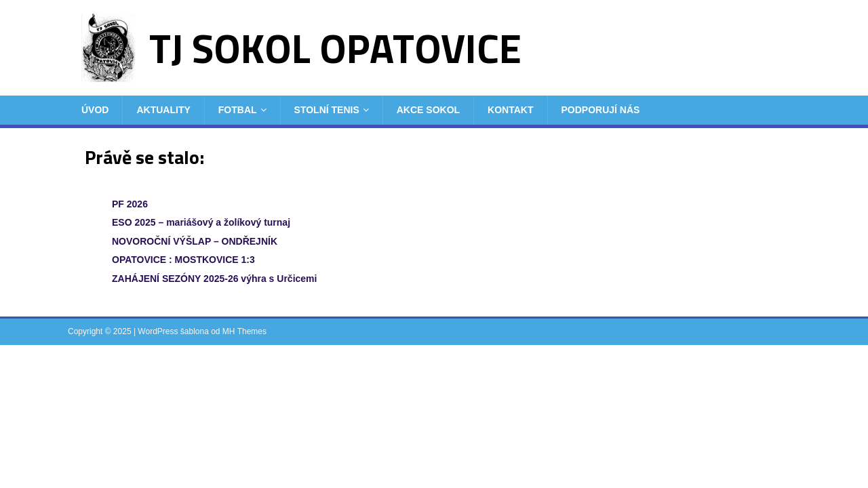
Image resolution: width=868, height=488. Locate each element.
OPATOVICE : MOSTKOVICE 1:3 (183, 260)
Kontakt (510, 110)
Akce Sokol (428, 110)
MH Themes (244, 331)
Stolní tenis (327, 110)
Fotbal (238, 110)
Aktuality (163, 110)
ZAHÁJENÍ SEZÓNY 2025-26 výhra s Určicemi (214, 279)
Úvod (95, 110)
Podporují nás (601, 110)
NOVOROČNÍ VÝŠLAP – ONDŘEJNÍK (195, 241)
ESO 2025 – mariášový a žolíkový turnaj (201, 222)
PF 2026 (130, 204)
